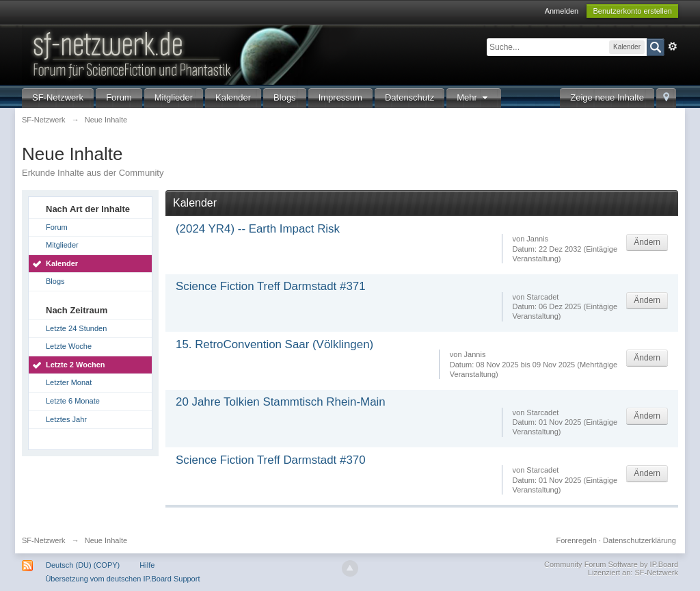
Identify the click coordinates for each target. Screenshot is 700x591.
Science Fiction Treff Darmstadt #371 (271, 286)
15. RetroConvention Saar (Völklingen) (274, 344)
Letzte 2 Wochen (76, 365)
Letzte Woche (69, 346)
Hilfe (147, 565)
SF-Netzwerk (58, 97)
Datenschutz (409, 97)
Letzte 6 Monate (73, 401)
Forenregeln (577, 540)
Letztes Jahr (66, 419)
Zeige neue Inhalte (607, 97)
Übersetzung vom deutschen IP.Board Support (122, 579)
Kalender (233, 97)
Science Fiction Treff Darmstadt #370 (271, 460)
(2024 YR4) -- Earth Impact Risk (258, 229)
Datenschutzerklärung (640, 540)
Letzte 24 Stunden (76, 328)
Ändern (647, 242)
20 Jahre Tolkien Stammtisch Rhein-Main (281, 402)
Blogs (285, 97)
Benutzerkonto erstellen (632, 11)
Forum (119, 97)
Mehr (474, 97)
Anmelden (562, 11)
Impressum (340, 97)
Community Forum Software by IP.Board (611, 564)
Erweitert (673, 47)
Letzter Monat (69, 382)
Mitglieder (174, 97)
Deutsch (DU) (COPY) (83, 565)
